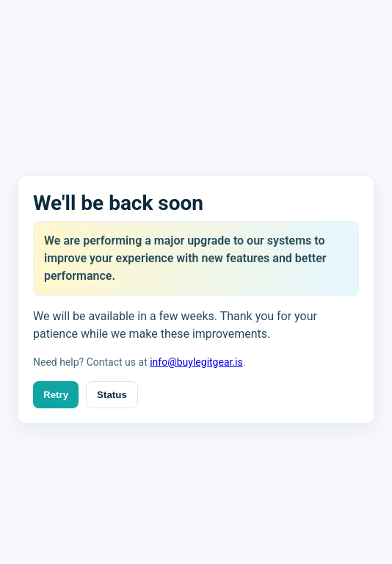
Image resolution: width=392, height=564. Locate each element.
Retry (56, 395)
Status (112, 395)
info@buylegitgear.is (196, 362)
